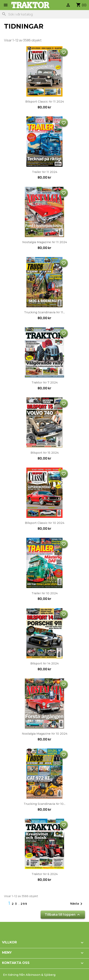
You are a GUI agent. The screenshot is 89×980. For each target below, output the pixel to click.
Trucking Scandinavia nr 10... (44, 804)
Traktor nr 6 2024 (45, 874)
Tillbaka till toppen (63, 915)
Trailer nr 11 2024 (45, 172)
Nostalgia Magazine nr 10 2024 (45, 734)
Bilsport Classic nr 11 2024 (45, 102)
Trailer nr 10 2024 (45, 593)
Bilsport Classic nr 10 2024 (45, 523)
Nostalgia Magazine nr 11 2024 (45, 242)
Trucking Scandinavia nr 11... (44, 312)
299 (24, 904)
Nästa (77, 904)
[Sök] (44, 14)
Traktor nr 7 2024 (45, 383)
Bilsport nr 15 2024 (45, 453)
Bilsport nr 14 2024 (44, 663)
